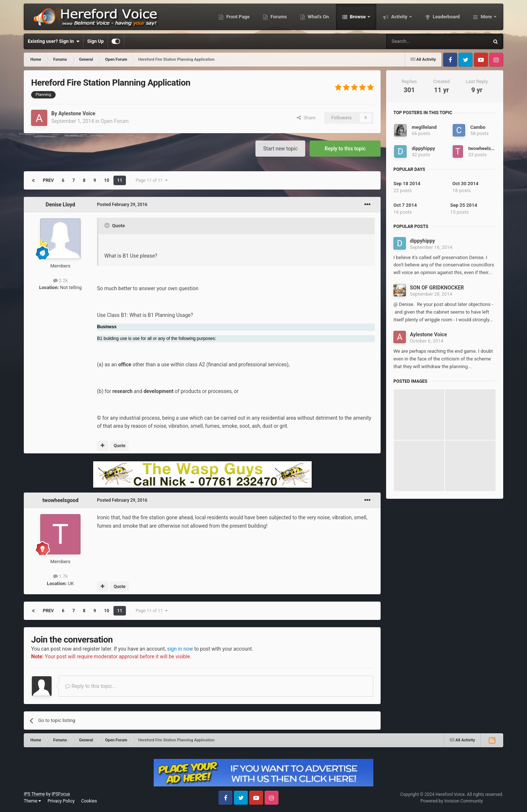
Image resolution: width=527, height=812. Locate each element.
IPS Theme (34, 794)
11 (120, 180)
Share (306, 118)
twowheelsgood (61, 500)
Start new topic (280, 149)
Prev (48, 180)
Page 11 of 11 (152, 180)
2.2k (61, 280)
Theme (32, 801)
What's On (318, 17)
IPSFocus (61, 794)
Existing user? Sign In (54, 41)
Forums (278, 17)
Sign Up (95, 41)
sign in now (180, 649)
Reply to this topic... (91, 686)
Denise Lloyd (60, 205)
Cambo (478, 127)
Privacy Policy (61, 801)
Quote (119, 446)
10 (106, 180)
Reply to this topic (345, 149)
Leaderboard (446, 17)
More (486, 17)
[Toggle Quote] (108, 225)
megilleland (424, 127)
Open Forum (115, 121)
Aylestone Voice (77, 113)
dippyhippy (423, 148)
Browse (358, 17)
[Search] (420, 41)
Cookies (89, 801)
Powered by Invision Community (452, 801)
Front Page (237, 17)
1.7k (61, 576)
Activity (399, 17)
